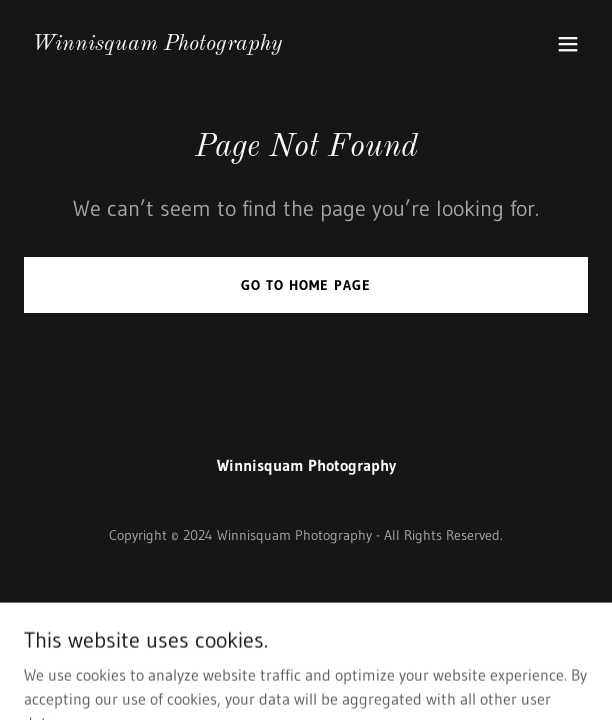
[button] (568, 44)
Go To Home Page (306, 285)
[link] (157, 44)
